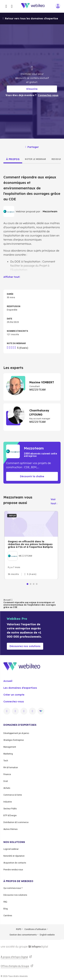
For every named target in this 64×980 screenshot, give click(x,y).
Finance (7, 774)
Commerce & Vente (13, 795)
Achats (7, 788)
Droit (6, 781)
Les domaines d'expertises (20, 688)
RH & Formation (11, 768)
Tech (6, 761)
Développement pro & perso (16, 733)
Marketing (8, 754)
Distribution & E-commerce (16, 822)
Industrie (8, 802)
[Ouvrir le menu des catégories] (6, 6)
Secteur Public (10, 809)
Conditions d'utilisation (35, 929)
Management (10, 747)
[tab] (13, 159)
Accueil (7, 600)
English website (47, 935)
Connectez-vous (14, 702)
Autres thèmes (10, 829)
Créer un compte (14, 695)
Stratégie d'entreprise (14, 740)
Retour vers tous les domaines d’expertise (30, 19)
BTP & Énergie (10, 815)
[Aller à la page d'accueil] (35, 6)
